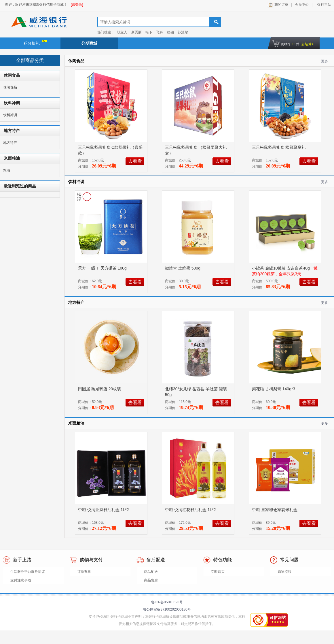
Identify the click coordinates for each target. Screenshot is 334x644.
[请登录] (77, 5)
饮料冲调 (10, 115)
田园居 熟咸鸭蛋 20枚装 (100, 389)
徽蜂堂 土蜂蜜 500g (183, 268)
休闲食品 (10, 87)
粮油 (7, 170)
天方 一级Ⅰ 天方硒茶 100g (103, 268)
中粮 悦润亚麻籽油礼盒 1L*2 (104, 510)
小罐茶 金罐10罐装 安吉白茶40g (281, 268)
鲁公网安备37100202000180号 (167, 609)
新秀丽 (136, 32)
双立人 (122, 32)
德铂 (170, 32)
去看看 (135, 161)
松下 (149, 32)
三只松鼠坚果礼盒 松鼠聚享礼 (279, 147)
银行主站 (323, 5)
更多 (324, 61)
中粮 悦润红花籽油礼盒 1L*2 (191, 510)
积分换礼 (35, 43)
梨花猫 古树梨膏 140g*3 (274, 389)
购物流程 (284, 572)
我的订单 (281, 5)
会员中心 (302, 5)
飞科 (160, 32)
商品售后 (151, 580)
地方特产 (10, 143)
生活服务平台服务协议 (28, 572)
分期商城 (89, 43)
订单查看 (84, 572)
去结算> (307, 44)
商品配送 (151, 572)
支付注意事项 (21, 580)
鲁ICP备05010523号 (167, 602)
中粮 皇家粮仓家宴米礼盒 (275, 510)
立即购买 (218, 572)
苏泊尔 (183, 32)
